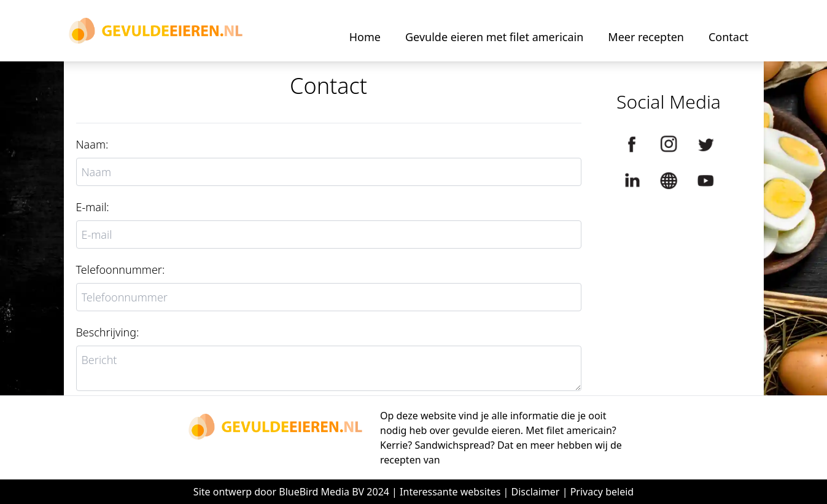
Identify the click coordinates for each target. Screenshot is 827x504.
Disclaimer (536, 492)
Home (365, 37)
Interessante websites (450, 492)
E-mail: (93, 207)
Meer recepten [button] (646, 37)
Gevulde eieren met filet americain (494, 37)
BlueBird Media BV (321, 492)
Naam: (92, 144)
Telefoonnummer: (121, 269)
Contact (728, 37)
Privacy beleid (602, 492)
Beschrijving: (108, 332)
